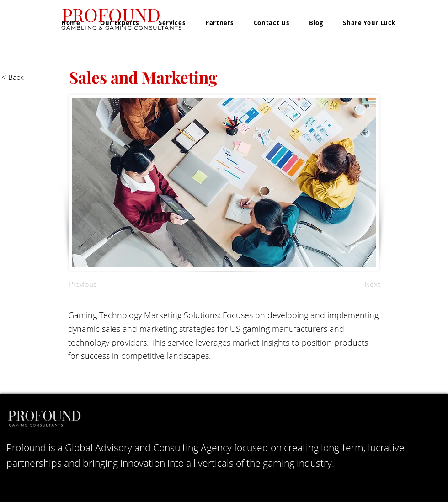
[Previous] (99, 284)
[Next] (357, 284)
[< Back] (32, 77)
